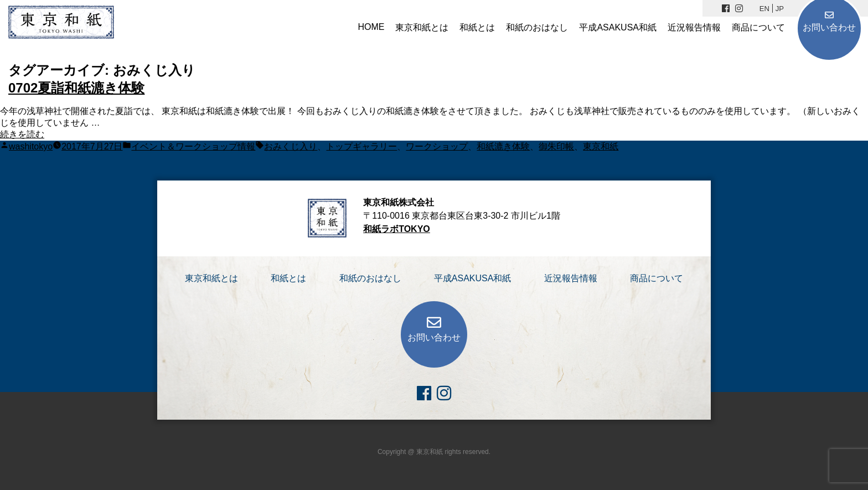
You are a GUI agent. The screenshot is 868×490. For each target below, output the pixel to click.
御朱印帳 (556, 146)
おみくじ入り (291, 146)
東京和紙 (601, 146)
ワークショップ (437, 146)
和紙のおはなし (537, 27)
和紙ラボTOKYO (397, 229)
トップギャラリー (361, 146)
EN (764, 9)
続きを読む (22, 134)
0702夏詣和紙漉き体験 (76, 88)
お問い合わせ (829, 27)
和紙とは (477, 27)
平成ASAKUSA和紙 (618, 27)
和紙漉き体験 (503, 146)
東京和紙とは (422, 27)
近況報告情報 (694, 27)
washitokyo (31, 146)
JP (780, 9)
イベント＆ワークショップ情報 (193, 146)
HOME (371, 27)
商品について (758, 27)
